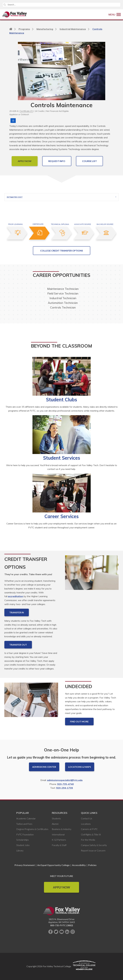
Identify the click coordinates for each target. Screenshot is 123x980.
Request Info (57, 161)
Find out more (79, 721)
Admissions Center (44, 767)
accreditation (16, 596)
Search (5, 5)
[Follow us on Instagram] (73, 932)
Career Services (61, 516)
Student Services (62, 458)
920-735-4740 (66, 784)
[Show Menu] (115, 14)
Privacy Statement (25, 865)
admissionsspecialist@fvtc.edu (65, 780)
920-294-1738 (64, 788)
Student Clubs (61, 399)
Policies (92, 865)
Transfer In (17, 612)
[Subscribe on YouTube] (62, 932)
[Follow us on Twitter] (56, 932)
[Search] (61, 5)
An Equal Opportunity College (53, 865)
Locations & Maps (80, 767)
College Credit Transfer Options (62, 251)
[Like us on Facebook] (51, 932)
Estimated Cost (15, 197)
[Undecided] (31, 702)
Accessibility (79, 865)
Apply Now (61, 887)
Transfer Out (18, 645)
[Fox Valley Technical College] (15, 14)
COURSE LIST (89, 161)
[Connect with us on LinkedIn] (67, 932)
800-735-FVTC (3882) (62, 925)
